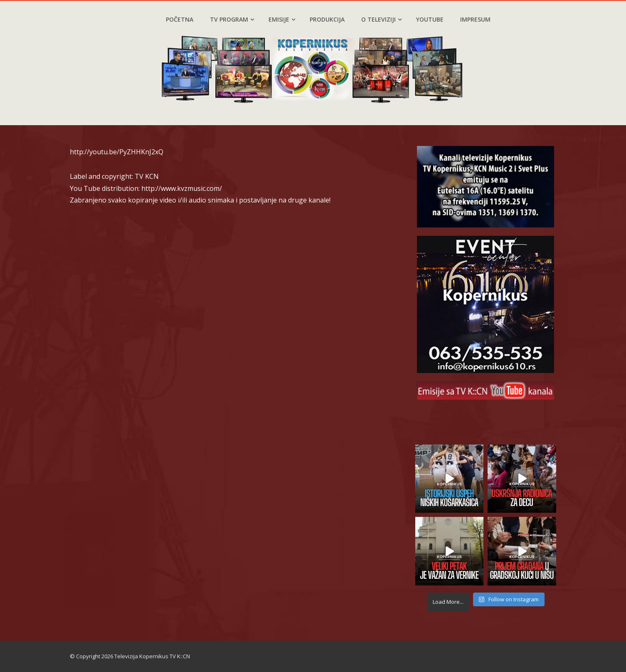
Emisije (282, 19)
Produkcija (327, 19)
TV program (232, 19)
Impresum (475, 19)
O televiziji (381, 19)
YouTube (430, 19)
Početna (180, 19)
